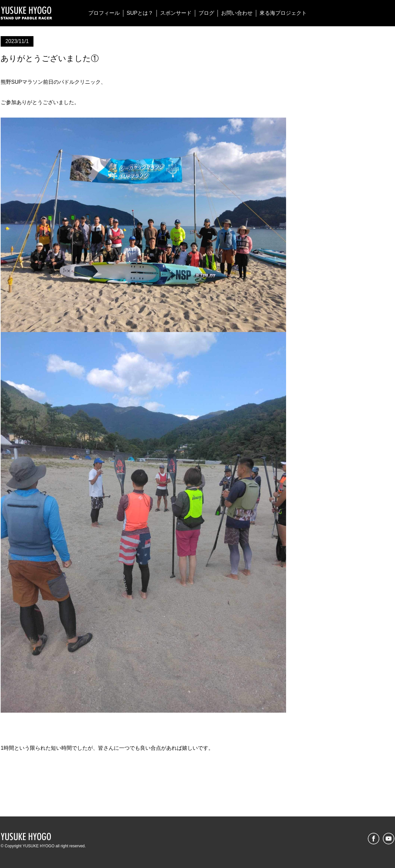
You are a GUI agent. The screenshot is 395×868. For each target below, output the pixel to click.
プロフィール (104, 13)
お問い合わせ (237, 13)
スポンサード (176, 13)
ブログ (206, 13)
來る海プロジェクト (283, 13)
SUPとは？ (140, 13)
